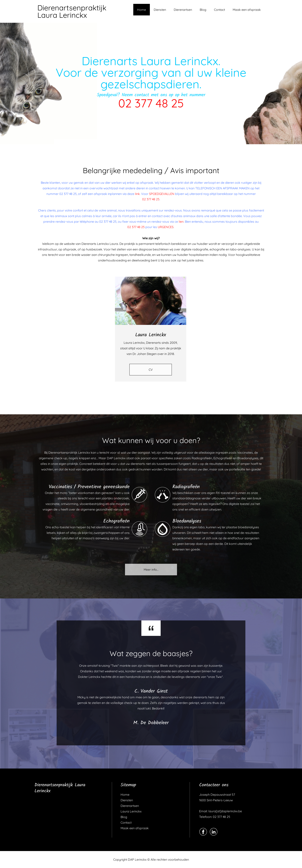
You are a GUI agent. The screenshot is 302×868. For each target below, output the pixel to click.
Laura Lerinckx (131, 811)
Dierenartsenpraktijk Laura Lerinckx (72, 11)
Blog (203, 10)
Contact (219, 10)
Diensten (160, 10)
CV (151, 370)
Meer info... (151, 570)
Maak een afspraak (247, 10)
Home (142, 10)
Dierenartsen (183, 10)
